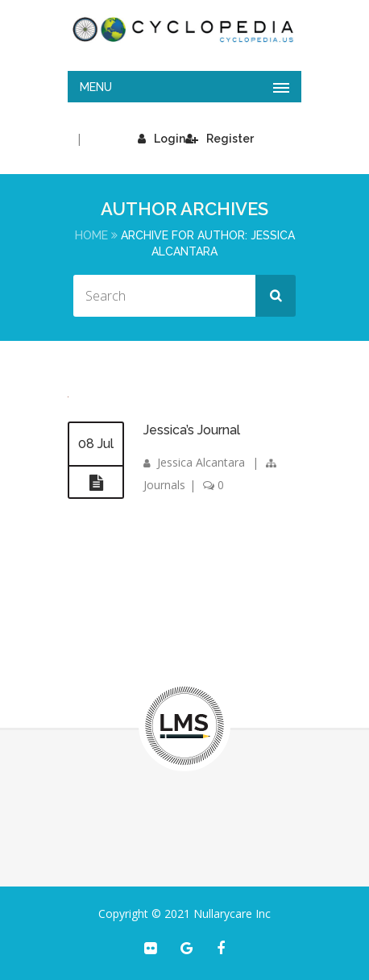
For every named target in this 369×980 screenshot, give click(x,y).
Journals (164, 485)
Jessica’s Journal (192, 430)
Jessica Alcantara (201, 462)
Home (91, 235)
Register (220, 139)
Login (162, 139)
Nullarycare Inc (232, 914)
